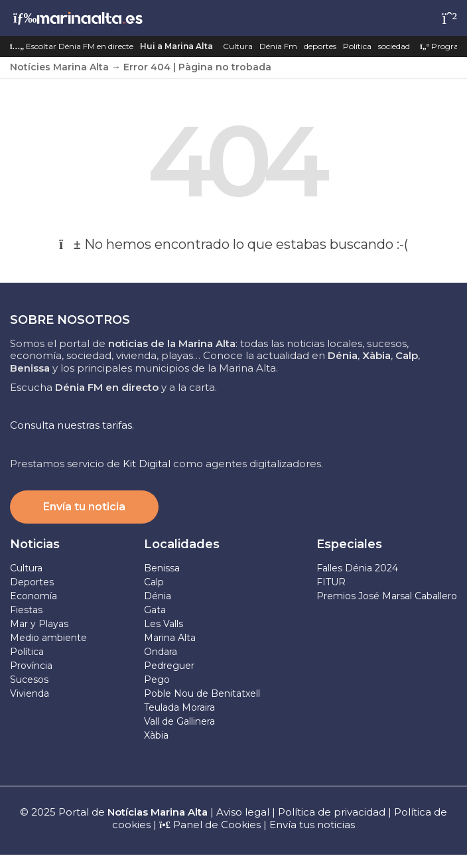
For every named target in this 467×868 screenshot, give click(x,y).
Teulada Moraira (179, 707)
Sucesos (29, 680)
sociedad (394, 46)
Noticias (35, 544)
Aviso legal (243, 812)
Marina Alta (170, 638)
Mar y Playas (39, 624)
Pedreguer (169, 666)
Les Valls (164, 624)
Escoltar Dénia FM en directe (72, 46)
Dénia (158, 596)
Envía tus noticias (312, 825)
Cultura (238, 46)
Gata (155, 610)
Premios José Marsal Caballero (387, 596)
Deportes (32, 582)
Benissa (162, 568)
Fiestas (26, 610)
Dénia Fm (278, 46)
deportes (320, 46)
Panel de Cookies (210, 825)
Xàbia (156, 735)
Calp (154, 582)
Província (31, 666)
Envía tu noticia (84, 507)
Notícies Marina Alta (59, 67)
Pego (157, 680)
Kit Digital (147, 464)
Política (357, 46)
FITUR (331, 582)
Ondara (161, 652)
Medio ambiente (48, 638)
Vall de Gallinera (179, 721)
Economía (33, 596)
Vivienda (30, 693)
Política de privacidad (333, 812)
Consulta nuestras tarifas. (72, 425)
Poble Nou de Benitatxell (202, 693)
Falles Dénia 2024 (357, 568)
